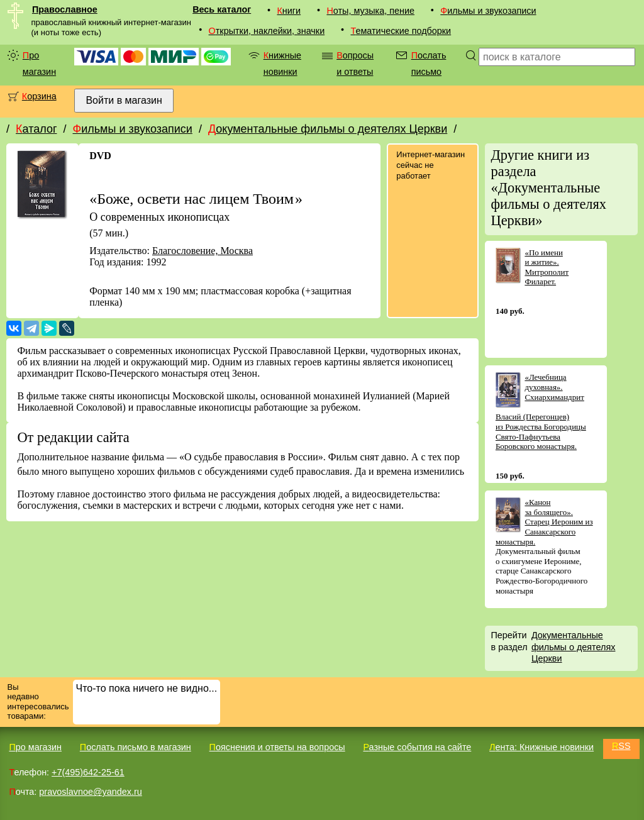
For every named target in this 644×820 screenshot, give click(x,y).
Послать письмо (429, 64)
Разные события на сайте (417, 747)
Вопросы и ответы (355, 64)
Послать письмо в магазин (136, 747)
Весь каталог (222, 9)
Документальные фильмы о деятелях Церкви (328, 129)
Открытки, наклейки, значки (267, 31)
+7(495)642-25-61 (88, 772)
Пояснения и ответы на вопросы (277, 747)
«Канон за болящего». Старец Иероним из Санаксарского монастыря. (544, 522)
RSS (621, 746)
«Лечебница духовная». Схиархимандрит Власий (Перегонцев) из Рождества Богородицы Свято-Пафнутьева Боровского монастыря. (541, 412)
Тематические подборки (401, 31)
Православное (65, 9)
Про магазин (39, 64)
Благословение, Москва (203, 251)
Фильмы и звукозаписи (488, 11)
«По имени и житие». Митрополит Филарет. (547, 267)
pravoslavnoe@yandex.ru (90, 792)
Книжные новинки (282, 64)
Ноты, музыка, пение (370, 11)
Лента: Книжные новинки (541, 747)
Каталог (36, 129)
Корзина (39, 96)
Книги (289, 11)
